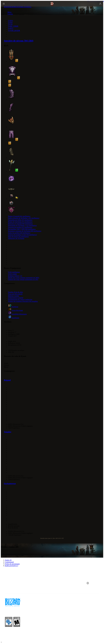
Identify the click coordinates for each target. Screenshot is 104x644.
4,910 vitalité (12, 274)
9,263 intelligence (14, 272)
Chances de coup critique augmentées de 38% (23, 279)
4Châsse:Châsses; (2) (15, 276)
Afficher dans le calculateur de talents (95, 1)
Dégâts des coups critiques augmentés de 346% (24, 278)
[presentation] (9, 6)
